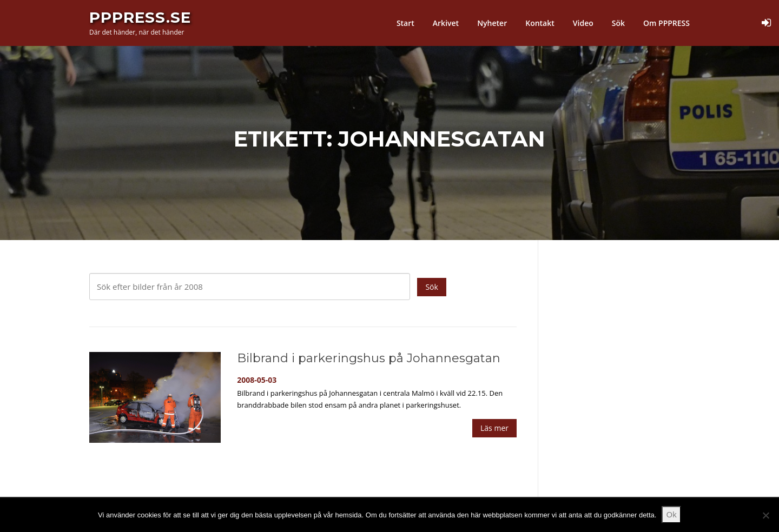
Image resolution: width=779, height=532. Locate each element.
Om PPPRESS (666, 23)
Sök (618, 23)
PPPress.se (140, 17)
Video (583, 23)
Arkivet (446, 23)
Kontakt (540, 23)
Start (405, 23)
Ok (671, 514)
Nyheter (492, 23)
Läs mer (494, 428)
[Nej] (765, 515)
